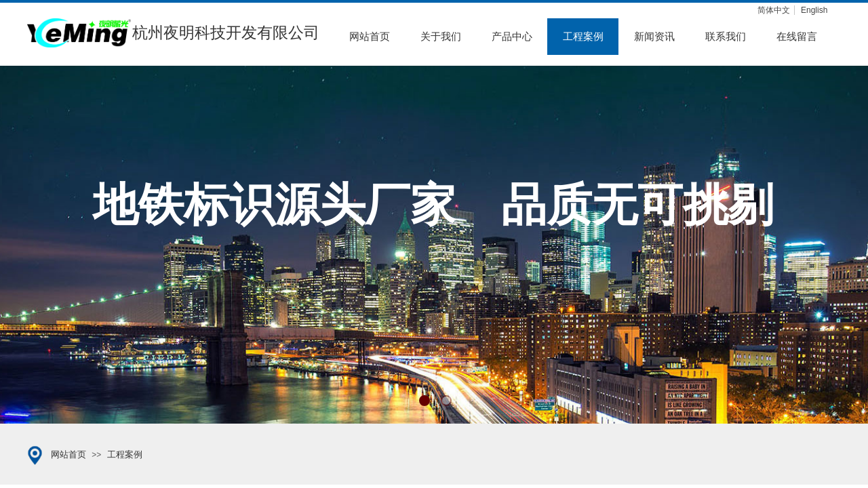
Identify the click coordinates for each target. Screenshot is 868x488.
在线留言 (797, 37)
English (814, 10)
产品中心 (512, 37)
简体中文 (774, 10)
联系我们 (726, 37)
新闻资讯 (654, 37)
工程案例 (583, 37)
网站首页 (370, 37)
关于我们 (441, 37)
